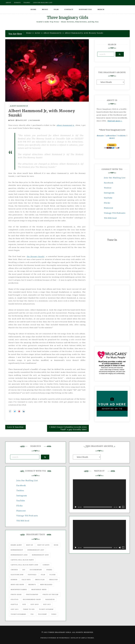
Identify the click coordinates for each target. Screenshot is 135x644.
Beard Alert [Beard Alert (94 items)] (16, 545)
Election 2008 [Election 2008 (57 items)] (17, 575)
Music (45, 9)
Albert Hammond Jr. (66, 125)
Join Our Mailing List (115, 178)
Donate (17, 3)
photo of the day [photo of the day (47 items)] (51, 594)
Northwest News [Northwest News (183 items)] (39, 590)
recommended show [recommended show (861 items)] (32, 599)
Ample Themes (88, 638)
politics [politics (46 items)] (15, 599)
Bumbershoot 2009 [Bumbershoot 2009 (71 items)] (40, 555)
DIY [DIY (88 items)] (24, 570)
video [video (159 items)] (54, 614)
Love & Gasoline (16, 427)
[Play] (76, 507)
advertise (111, 136)
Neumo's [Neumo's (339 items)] (32, 585)
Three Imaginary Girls (67, 18)
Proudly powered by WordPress (55, 638)
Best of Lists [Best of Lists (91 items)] (44, 545)
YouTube (108, 198)
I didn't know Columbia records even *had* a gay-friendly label (68, 428)
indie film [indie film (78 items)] (40, 580)
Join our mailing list (43, 3)
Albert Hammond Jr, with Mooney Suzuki (42, 113)
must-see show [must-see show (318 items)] (17, 585)
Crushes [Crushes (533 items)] (14, 570)
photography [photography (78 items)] (32, 594)
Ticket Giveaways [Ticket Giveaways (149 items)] (18, 614)
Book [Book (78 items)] (56, 545)
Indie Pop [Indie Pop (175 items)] (53, 580)
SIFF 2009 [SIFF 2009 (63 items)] (35, 604)
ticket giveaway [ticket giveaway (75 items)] (46, 609)
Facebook (109, 183)
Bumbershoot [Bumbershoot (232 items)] (17, 550)
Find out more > (115, 121)
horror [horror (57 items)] (14, 580)
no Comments (34, 120)
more (112, 138)
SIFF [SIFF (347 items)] (24, 604)
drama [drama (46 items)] (49, 570)
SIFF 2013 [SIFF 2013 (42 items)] (15, 609)
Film (56, 9)
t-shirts (122, 136)
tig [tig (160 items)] (32, 614)
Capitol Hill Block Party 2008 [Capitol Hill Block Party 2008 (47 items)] (24, 565)
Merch (101, 9)
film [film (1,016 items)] (43, 575)
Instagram (109, 193)
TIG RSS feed (110, 218)
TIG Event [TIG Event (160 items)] (42, 614)
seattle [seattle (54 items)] (14, 604)
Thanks (27, 3)
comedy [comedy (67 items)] (46, 565)
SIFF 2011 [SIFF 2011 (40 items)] (47, 604)
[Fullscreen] (123, 507)
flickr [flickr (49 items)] (53, 575)
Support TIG (85, 9)
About (8, 3)
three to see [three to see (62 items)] (29, 609)
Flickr (107, 203)
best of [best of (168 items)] (30, 545)
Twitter (108, 188)
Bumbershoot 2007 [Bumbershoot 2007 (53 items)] (36, 550)
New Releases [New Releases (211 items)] (46, 585)
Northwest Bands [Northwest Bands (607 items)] (19, 590)
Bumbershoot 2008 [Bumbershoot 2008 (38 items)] (19, 555)
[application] (99, 494)
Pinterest (109, 208)
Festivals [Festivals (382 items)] (32, 575)
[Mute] (120, 507)
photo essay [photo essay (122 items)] (16, 594)
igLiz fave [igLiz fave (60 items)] (26, 580)
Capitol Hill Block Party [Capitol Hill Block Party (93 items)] (22, 560)
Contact (69, 9)
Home (33, 9)
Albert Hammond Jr (19, 106)
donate (100, 136)
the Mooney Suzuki (36, 256)
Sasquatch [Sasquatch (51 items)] (50, 599)
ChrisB (12, 120)
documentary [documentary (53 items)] (36, 570)
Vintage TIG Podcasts (115, 213)
